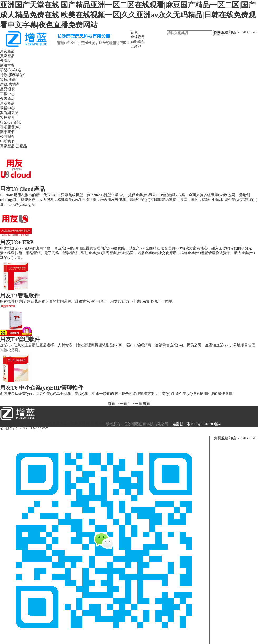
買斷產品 (138, 42)
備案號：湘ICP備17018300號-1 (197, 424)
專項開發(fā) (10, 127)
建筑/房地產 (10, 84)
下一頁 (137, 404)
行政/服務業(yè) (13, 75)
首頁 (134, 32)
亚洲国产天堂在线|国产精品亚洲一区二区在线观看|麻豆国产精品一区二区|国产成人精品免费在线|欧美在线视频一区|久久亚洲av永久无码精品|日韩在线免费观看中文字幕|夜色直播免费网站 (128, 15)
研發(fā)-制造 (11, 70)
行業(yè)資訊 (10, 122)
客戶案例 (7, 118)
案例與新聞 (9, 113)
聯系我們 (7, 141)
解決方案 (7, 65)
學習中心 (7, 108)
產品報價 (7, 89)
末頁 (147, 404)
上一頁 (122, 404)
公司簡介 (7, 137)
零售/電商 (8, 80)
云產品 (136, 46)
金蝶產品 (138, 37)
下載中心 (7, 94)
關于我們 (7, 132)
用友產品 (7, 51)
